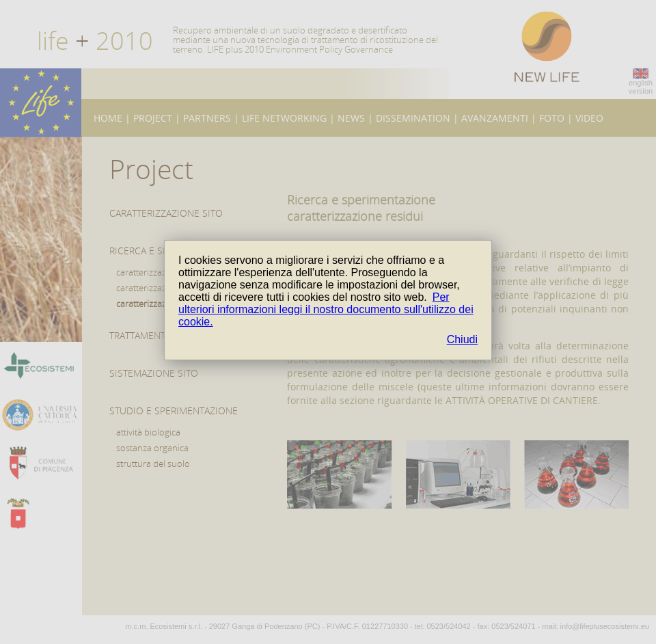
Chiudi (462, 339)
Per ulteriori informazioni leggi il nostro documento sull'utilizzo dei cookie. (326, 309)
